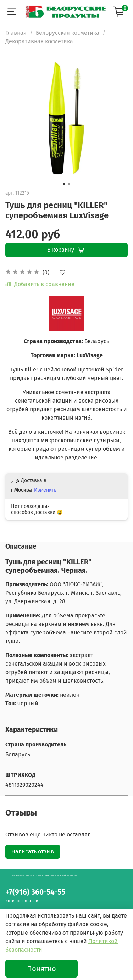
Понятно (41, 969)
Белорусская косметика (68, 33)
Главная (16, 33)
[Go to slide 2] (69, 184)
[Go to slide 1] (64, 184)
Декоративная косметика (39, 41)
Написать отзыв (33, 852)
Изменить (45, 490)
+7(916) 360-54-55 (35, 892)
